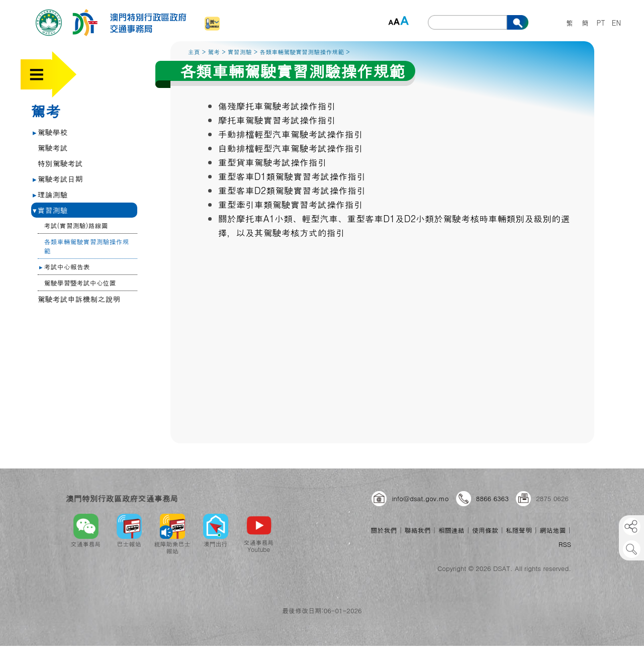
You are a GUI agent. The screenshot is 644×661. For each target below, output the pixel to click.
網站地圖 (553, 530)
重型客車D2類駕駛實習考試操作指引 (292, 190)
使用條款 (485, 530)
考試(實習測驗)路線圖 (76, 225)
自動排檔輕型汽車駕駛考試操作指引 (291, 148)
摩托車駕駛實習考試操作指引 (277, 120)
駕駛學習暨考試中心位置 (80, 283)
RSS (565, 544)
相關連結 (451, 530)
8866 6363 (492, 498)
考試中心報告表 (65, 267)
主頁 (194, 52)
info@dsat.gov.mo (420, 498)
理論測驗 (50, 194)
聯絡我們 (418, 530)
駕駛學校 (50, 132)
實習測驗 (50, 210)
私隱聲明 (519, 530)
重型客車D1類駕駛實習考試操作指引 (292, 176)
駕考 (46, 111)
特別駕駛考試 (60, 163)
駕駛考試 (53, 148)
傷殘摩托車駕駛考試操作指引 (277, 106)
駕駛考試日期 (58, 179)
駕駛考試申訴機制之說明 (79, 299)
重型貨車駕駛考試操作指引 (272, 162)
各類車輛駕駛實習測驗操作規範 (87, 246)
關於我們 (384, 530)
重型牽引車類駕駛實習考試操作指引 (291, 204)
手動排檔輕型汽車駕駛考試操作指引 (291, 134)
